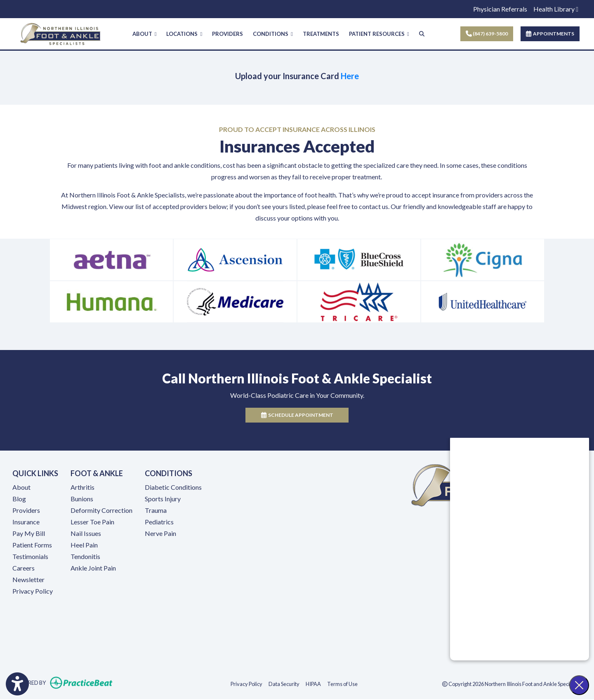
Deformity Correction (101, 511)
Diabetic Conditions (173, 487)
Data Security (284, 684)
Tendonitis (85, 557)
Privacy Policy (33, 591)
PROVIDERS (227, 34)
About (21, 487)
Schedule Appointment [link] (297, 416)
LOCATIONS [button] (184, 34)
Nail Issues (86, 534)
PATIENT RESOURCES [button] (379, 34)
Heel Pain (84, 545)
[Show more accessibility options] (17, 685)
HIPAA (313, 684)
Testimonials (30, 557)
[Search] (422, 34)
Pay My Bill (29, 534)
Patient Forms (32, 545)
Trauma (156, 511)
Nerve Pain (160, 534)
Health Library (556, 9)
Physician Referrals (500, 9)
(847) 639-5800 (487, 34)
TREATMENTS (321, 34)
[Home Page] (60, 33)
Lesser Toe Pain (92, 522)
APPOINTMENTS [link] (550, 34)
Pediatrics (159, 522)
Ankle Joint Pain (93, 568)
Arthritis (82, 487)
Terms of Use (342, 684)
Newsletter (28, 580)
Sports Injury (163, 499)
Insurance (26, 522)
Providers (26, 511)
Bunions (82, 499)
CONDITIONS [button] (273, 34)
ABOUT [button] (145, 34)
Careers (24, 568)
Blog (19, 499)
